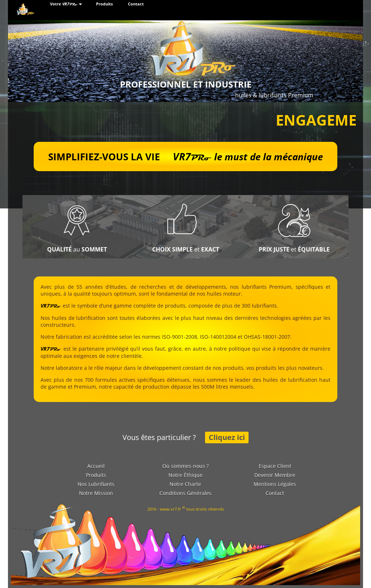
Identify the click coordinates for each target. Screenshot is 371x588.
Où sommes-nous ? (185, 466)
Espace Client (275, 466)
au (77, 249)
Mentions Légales (275, 484)
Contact (136, 4)
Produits (104, 4)
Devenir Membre (275, 475)
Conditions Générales (185, 493)
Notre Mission (96, 493)
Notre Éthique (185, 475)
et (186, 249)
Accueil (96, 466)
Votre (67, 4)
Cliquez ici (227, 437)
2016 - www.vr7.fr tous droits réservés (186, 508)
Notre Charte (185, 484)
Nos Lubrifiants (96, 484)
